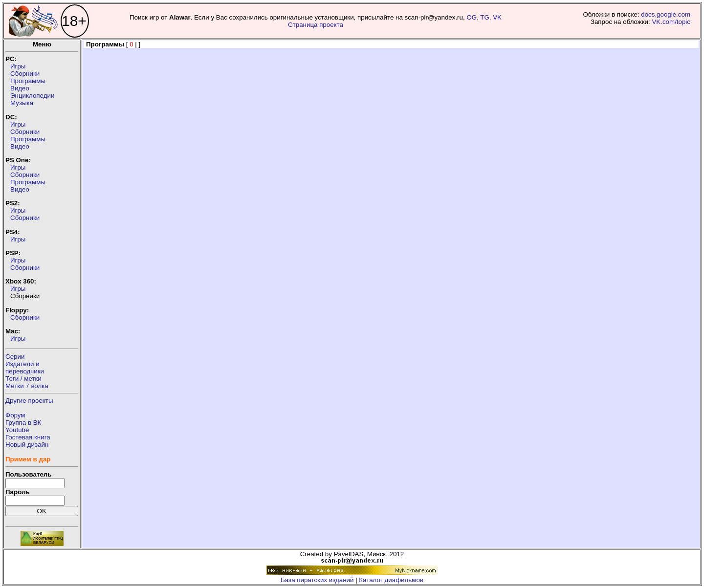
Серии (15, 357)
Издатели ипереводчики (25, 368)
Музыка (22, 103)
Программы (28, 81)
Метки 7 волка (27, 386)
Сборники (25, 74)
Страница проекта (316, 25)
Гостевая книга (28, 437)
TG (485, 17)
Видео (20, 88)
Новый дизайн (27, 445)
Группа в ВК (23, 423)
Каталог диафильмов (391, 580)
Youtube (17, 430)
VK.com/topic (671, 22)
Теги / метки (23, 379)
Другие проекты (29, 401)
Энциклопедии (32, 96)
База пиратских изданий (317, 580)
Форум (15, 415)
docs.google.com (666, 14)
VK (497, 17)
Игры (18, 66)
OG (472, 17)
